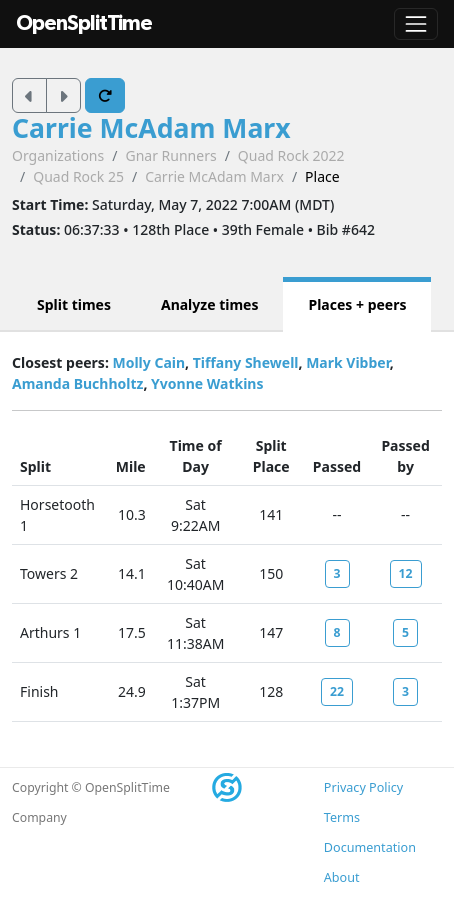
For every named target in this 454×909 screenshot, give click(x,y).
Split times (74, 304)
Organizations (58, 155)
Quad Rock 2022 (291, 155)
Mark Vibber (348, 362)
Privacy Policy (363, 787)
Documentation (370, 847)
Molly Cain (148, 362)
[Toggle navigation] (416, 24)
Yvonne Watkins (207, 383)
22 (337, 691)
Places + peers (357, 304)
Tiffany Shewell (246, 362)
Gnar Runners (170, 155)
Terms (342, 817)
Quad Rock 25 (78, 176)
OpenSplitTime (84, 23)
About (342, 877)
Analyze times (210, 304)
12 (406, 573)
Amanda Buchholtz (77, 383)
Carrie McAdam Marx (151, 128)
